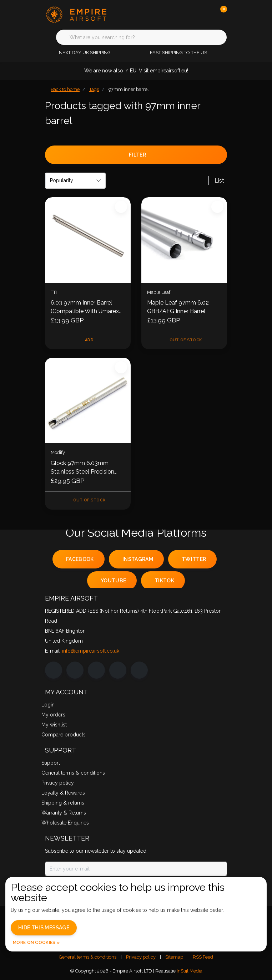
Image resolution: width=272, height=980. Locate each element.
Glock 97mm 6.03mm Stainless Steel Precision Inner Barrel (82, 468)
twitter (194, 559)
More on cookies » (36, 943)
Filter (137, 155)
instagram (138, 559)
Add (89, 340)
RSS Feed (203, 957)
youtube (113, 581)
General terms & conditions (88, 957)
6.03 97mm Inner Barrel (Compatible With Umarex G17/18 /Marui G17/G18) (85, 307)
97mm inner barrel (129, 89)
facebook (80, 559)
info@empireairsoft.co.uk (91, 651)
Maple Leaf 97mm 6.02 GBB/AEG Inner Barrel (178, 307)
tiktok (164, 581)
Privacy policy (141, 957)
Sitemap (174, 957)
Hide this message (44, 928)
